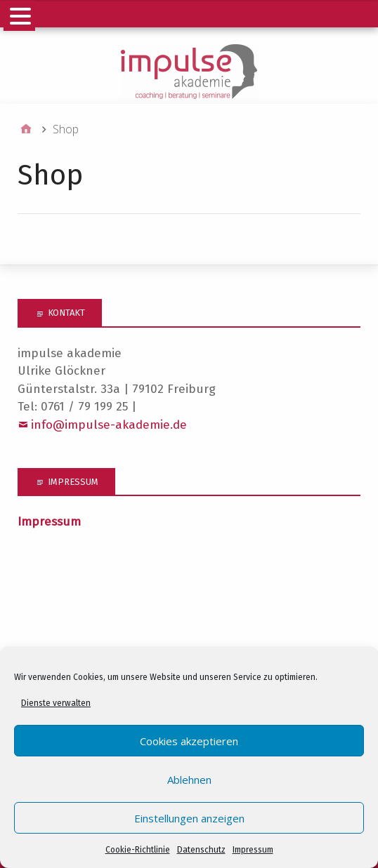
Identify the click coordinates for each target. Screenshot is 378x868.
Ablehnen (189, 780)
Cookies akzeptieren (189, 741)
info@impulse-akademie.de (109, 425)
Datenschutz (201, 850)
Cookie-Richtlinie (138, 850)
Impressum (253, 850)
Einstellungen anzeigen (189, 818)
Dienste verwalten (56, 703)
